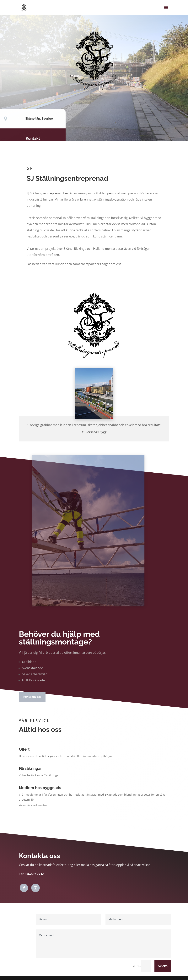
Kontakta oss (32, 697)
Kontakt (31, 138)
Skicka (163, 966)
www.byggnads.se (39, 805)
